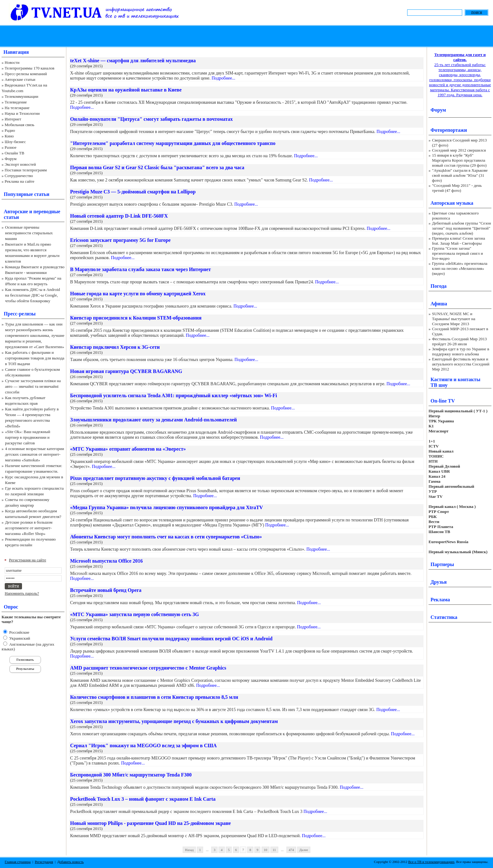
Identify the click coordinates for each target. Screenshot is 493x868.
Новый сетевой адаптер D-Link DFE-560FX (119, 216)
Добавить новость (70, 862)
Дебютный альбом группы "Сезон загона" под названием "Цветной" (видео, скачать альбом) (462, 228)
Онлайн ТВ (14, 153)
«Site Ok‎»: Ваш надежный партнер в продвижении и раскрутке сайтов (28, 437)
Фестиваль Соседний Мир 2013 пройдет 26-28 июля (459, 341)
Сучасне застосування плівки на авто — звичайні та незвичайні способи (33, 386)
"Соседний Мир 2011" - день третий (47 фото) (457, 188)
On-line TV (443, 401)
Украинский (19, 638)
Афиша (439, 304)
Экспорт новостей (20, 164)
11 (274, 850)
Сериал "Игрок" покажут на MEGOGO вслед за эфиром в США (143, 746)
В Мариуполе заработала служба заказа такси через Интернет (141, 269)
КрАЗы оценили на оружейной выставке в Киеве (126, 90)
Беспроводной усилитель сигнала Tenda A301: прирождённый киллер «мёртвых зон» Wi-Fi (174, 395)
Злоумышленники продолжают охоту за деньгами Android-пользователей (153, 420)
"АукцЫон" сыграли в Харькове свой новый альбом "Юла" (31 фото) (460, 175)
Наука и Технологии (22, 113)
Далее (304, 850)
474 (291, 850)
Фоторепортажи (449, 130)
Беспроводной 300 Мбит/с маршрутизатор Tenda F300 (131, 775)
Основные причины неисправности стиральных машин (29, 233)
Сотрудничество (19, 176)
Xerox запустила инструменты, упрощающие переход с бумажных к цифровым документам (174, 721)
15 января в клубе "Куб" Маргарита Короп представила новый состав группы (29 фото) (459, 160)
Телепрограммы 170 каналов (30, 68)
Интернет (13, 119)
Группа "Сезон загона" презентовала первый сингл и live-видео (457, 253)
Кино (9, 136)
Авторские (16, 211)
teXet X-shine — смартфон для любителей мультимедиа (133, 61)
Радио (10, 130)
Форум (11, 159)
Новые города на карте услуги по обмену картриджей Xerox (138, 294)
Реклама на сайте (20, 181)
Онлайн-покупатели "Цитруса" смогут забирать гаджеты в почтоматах (151, 119)
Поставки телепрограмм (26, 170)
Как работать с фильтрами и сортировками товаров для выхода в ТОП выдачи (35, 358)
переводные (47, 211)
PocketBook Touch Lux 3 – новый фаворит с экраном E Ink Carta (143, 799)
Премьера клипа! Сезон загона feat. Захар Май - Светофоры (459, 241)
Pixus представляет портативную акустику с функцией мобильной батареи (155, 478)
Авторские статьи (20, 79)
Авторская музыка (452, 203)
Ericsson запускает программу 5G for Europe (120, 240)
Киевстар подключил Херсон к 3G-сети (115, 347)
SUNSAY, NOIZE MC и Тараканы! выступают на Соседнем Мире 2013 (454, 319)
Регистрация (44, 862)
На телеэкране (17, 108)
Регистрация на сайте (28, 560)
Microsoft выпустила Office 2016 (106, 561)
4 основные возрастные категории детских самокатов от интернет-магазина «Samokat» (35, 454)
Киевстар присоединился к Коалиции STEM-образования (136, 318)
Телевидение (16, 102)
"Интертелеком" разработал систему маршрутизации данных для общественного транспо (173, 143)
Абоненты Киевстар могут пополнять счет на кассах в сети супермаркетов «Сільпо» (166, 537)
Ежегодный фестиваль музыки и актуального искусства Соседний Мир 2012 (461, 364)
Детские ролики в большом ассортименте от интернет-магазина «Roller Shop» (29, 528)
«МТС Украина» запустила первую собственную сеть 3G (135, 614)
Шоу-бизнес (15, 142)
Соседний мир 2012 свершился (459, 150)
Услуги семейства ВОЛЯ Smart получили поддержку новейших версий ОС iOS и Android (171, 639)
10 (266, 850)
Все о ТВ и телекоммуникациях (431, 862)
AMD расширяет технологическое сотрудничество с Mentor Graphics (148, 668)
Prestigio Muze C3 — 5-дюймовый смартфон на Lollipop (133, 192)
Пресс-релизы (20, 314)
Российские (19, 632)
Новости (12, 62)
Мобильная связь (19, 125)
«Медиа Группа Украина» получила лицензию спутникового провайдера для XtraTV (166, 507)
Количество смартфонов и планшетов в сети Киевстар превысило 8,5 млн (154, 697)
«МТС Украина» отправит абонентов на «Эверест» (128, 449)
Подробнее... (223, 78)
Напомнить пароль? (22, 593)
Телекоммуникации (22, 96)
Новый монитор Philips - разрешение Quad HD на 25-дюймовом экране (150, 823)
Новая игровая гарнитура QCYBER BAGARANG (126, 371)
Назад (189, 850)
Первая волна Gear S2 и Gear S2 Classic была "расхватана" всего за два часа (157, 167)
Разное (11, 147)
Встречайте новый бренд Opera (106, 590)
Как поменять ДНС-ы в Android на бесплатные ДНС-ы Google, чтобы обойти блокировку (33, 295)
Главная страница (18, 862)
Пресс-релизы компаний (26, 74)
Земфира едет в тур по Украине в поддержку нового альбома (461, 351)
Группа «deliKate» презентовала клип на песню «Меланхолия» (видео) (460, 268)
